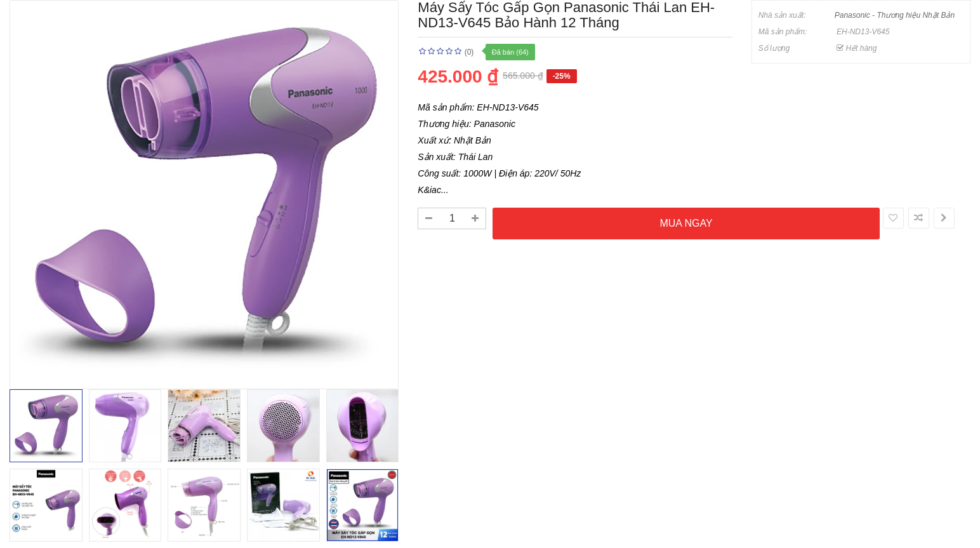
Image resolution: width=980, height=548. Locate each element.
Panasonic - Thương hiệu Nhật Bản (895, 15)
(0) (469, 52)
